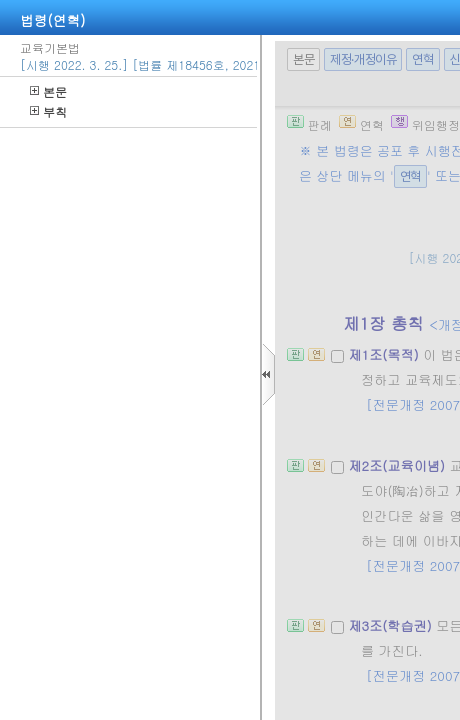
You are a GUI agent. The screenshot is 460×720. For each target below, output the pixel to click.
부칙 (48, 111)
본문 (48, 91)
